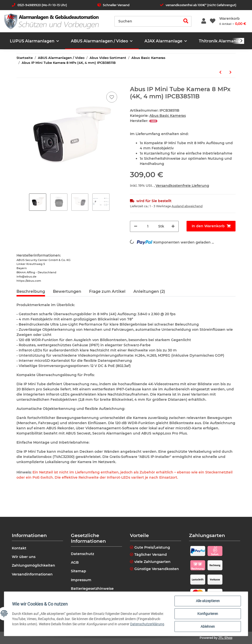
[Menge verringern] (136, 226)
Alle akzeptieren (208, 601)
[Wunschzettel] (213, 21)
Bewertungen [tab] (67, 291)
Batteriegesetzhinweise (92, 589)
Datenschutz (82, 554)
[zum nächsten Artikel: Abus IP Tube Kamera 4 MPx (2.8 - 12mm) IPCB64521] (230, 72)
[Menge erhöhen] (173, 226)
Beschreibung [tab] (31, 291)
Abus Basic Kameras (168, 116)
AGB (75, 562)
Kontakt (19, 548)
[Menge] (148, 226)
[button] (204, 21)
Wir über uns (24, 557)
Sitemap (79, 571)
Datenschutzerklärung (147, 624)
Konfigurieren (208, 614)
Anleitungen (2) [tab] (149, 291)
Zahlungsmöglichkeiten (33, 565)
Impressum (81, 580)
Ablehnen (208, 627)
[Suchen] (148, 21)
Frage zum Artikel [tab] (107, 291)
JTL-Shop (225, 638)
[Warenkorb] (233, 21)
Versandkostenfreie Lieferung (182, 186)
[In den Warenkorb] (211, 226)
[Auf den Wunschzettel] (112, 97)
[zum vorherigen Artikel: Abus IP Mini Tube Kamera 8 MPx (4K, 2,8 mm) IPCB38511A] (220, 72)
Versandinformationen (32, 574)
